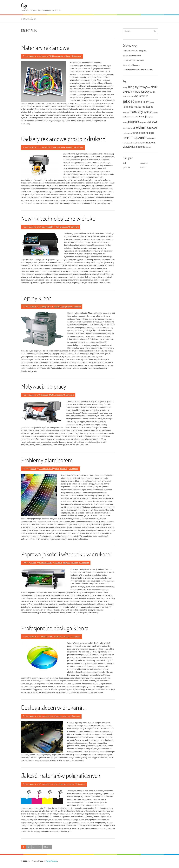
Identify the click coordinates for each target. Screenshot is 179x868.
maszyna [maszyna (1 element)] (126, 112)
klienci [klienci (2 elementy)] (139, 102)
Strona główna (29, 19)
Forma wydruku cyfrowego (134, 60)
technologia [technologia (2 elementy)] (147, 133)
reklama (67, 56)
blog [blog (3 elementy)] (131, 87)
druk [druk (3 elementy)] (154, 87)
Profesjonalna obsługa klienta (55, 628)
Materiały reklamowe (45, 47)
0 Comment (77, 56)
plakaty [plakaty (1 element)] (125, 122)
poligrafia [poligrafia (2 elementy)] (133, 122)
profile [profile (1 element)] (125, 128)
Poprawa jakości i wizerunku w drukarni (66, 554)
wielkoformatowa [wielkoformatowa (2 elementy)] (145, 143)
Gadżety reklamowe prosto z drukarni (64, 139)
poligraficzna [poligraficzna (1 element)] (144, 122)
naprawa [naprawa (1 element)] (151, 117)
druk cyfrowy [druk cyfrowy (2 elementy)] (142, 92)
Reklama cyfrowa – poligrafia (135, 51)
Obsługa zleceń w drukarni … (54, 707)
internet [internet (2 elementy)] (143, 96)
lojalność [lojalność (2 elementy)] (128, 107)
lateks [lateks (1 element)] (152, 102)
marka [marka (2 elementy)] (138, 107)
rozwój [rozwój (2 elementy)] (153, 128)
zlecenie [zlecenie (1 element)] (149, 147)
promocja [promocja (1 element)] (131, 128)
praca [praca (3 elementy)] (153, 122)
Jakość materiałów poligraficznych (61, 775)
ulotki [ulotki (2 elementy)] (126, 138)
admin (34, 56)
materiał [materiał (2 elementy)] (148, 112)
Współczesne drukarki (132, 56)
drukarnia (59, 56)
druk (54, 147)
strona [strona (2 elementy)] (136, 133)
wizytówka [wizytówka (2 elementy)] (129, 147)
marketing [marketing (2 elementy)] (148, 107)
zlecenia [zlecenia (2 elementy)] (140, 147)
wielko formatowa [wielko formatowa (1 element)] (129, 143)
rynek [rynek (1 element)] (125, 133)
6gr (24, 5)
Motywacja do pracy (44, 386)
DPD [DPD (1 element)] (149, 88)
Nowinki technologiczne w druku (58, 218)
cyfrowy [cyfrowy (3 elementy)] (141, 87)
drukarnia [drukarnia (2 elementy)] (128, 92)
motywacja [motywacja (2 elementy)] (141, 116)
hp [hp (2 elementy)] (137, 96)
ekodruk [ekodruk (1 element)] (126, 96)
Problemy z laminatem (47, 460)
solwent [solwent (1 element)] (130, 133)
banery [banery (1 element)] (125, 88)
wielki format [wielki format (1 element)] (151, 138)
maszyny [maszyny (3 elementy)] (136, 112)
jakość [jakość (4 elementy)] (129, 101)
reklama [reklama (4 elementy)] (141, 127)
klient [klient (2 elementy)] (146, 102)
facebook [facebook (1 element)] (132, 96)
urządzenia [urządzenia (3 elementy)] (138, 138)
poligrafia (66, 307)
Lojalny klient (36, 298)
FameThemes (52, 861)
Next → (47, 847)
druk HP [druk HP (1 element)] (153, 92)
